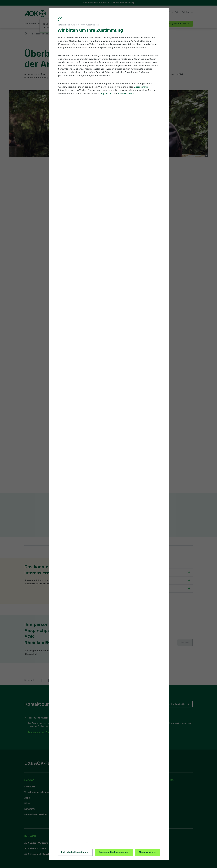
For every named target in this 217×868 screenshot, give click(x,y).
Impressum (106, 94)
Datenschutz (141, 87)
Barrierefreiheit (126, 94)
